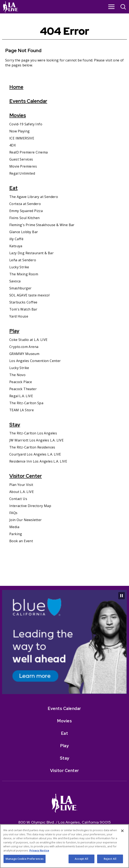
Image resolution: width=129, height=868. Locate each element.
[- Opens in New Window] (64, 598)
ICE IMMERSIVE (22, 138)
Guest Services (21, 159)
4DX (13, 145)
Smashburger (20, 288)
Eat (13, 188)
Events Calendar (28, 101)
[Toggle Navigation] (111, 7)
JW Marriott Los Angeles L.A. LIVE (36, 440)
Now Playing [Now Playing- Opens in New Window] (19, 131)
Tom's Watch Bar (23, 309)
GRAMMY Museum (24, 354)
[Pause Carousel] (122, 596)
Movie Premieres (23, 166)
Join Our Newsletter (26, 520)
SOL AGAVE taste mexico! (29, 295)
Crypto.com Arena (24, 347)
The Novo (17, 375)
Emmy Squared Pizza (26, 211)
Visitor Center (26, 476)
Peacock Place (21, 382)
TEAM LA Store (22, 410)
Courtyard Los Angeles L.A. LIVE (35, 454)
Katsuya (16, 246)
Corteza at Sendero (25, 204)
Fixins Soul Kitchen (25, 218)
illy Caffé (16, 239)
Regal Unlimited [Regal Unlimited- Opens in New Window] (22, 173)
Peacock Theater (23, 389)
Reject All (110, 861)
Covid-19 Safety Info (26, 124)
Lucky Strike (19, 267)
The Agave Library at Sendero (34, 197)
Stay (15, 425)
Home (16, 87)
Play (14, 331)
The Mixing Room (24, 274)
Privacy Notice (39, 852)
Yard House (19, 316)
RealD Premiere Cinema (28, 152)
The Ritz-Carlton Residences (32, 447)
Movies (18, 115)
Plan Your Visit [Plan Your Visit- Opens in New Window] (21, 485)
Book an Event (21, 541)
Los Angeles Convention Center (35, 361)
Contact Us (18, 499)
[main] (64, 300)
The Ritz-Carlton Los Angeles (33, 433)
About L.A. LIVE (22, 492)
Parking (16, 534)
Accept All (81, 861)
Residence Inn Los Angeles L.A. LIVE (38, 461)
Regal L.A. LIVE (21, 396)
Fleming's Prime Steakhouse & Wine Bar (42, 225)
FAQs (13, 513)
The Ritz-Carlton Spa (26, 403)
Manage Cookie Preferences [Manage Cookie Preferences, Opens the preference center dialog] (25, 861)
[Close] (122, 832)
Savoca (15, 281)
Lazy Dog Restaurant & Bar (31, 253)
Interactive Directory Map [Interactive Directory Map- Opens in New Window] (30, 506)
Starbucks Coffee (23, 302)
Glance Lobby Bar (24, 232)
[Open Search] (123, 7)
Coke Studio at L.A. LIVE (28, 340)
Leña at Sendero (23, 260)
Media (14, 527)
